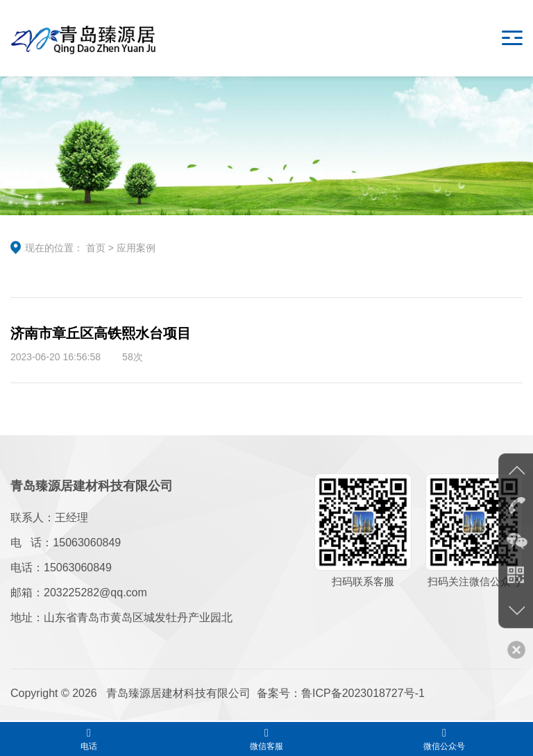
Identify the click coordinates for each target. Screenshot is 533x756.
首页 (96, 248)
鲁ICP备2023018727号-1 (363, 693)
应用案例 (136, 248)
